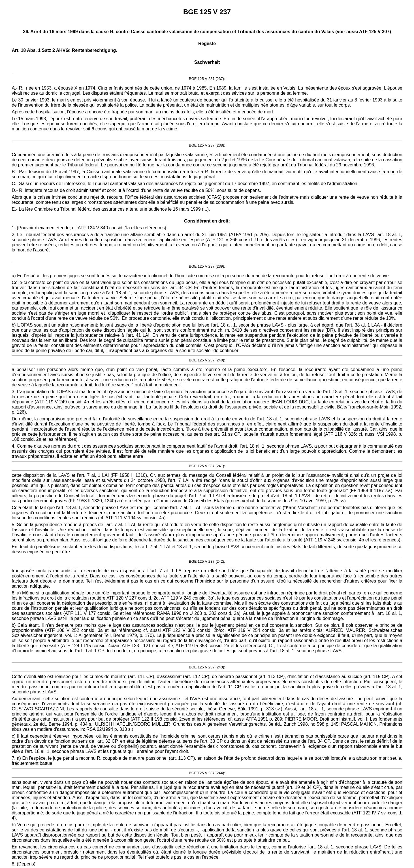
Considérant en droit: (207, 221)
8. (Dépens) (24, 864)
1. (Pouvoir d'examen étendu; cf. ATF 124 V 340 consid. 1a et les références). (89, 228)
